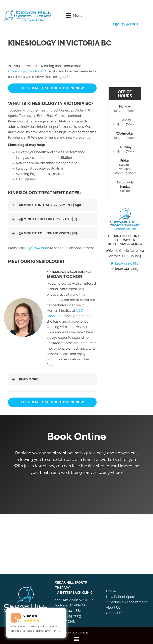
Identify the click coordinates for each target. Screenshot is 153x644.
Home (111, 591)
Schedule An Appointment (126, 602)
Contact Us (115, 613)
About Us (113, 607)
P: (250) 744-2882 (125, 263)
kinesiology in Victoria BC (28, 71)
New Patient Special (122, 596)
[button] (52, 205)
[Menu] (76, 639)
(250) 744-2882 (125, 24)
